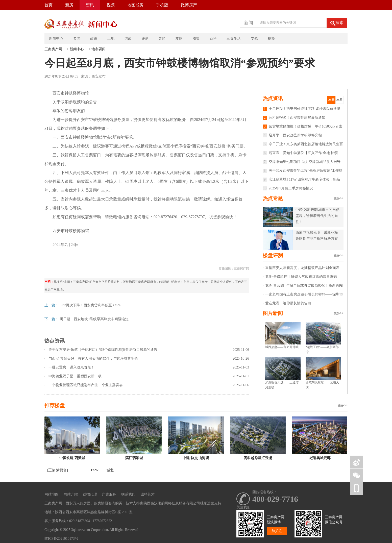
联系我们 (128, 494)
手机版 (162, 5)
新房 (69, 5)
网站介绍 (71, 494)
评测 (145, 39)
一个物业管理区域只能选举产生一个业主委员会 (86, 385)
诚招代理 (90, 494)
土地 (111, 39)
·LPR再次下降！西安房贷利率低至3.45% (90, 305)
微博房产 (189, 5)
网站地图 (52, 494)
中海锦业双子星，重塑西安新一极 (75, 376)
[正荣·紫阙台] (57, 470)
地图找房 (135, 5)
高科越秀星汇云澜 (258, 458)
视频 (111, 5)
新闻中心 (56, 39)
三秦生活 (234, 39)
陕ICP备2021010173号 (61, 539)
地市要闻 (99, 49)
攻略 (179, 39)
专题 (254, 39)
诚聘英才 (148, 494)
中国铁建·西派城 (72, 458)
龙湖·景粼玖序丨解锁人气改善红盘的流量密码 (301, 277)
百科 (213, 39)
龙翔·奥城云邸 (320, 458)
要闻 (77, 39)
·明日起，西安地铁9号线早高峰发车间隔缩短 (94, 319)
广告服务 (109, 494)
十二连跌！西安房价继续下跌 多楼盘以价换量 (302, 109)
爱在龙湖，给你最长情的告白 (288, 303)
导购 (162, 39)
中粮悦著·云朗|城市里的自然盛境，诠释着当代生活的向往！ (317, 216)
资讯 (90, 5)
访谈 (128, 39)
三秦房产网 (53, 49)
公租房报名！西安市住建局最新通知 (294, 118)
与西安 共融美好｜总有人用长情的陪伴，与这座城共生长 (93, 359)
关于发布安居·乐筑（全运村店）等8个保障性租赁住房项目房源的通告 (103, 350)
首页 (48, 5)
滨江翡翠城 (134, 458)
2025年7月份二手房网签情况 (288, 188)
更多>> (339, 198)
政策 (94, 39)
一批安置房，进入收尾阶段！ (71, 367)
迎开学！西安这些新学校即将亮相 (292, 135)
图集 (196, 39)
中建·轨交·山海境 (196, 458)
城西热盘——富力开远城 (282, 347)
